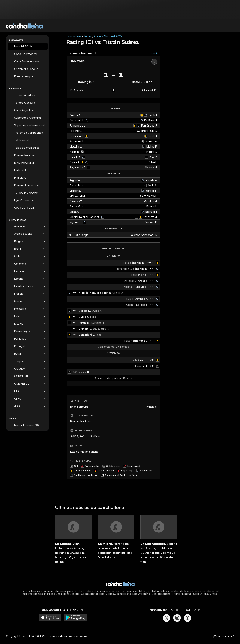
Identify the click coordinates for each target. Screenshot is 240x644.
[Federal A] (28, 170)
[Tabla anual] (28, 140)
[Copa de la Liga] (28, 207)
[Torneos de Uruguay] (28, 369)
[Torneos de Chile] (28, 256)
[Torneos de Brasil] (28, 249)
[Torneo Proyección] (28, 192)
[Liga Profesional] (28, 200)
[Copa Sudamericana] (28, 61)
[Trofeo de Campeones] (28, 133)
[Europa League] (28, 76)
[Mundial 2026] (28, 46)
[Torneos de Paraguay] (28, 339)
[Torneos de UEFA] (28, 399)
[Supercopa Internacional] (28, 125)
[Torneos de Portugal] (28, 346)
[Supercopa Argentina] (28, 118)
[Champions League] (28, 69)
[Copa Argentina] (28, 110)
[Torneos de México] (28, 324)
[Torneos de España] (28, 279)
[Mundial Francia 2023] (28, 425)
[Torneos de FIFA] (28, 391)
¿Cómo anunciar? (223, 636)
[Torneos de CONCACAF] (28, 376)
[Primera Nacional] (28, 155)
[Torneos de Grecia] (28, 301)
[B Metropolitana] (28, 162)
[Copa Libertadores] (28, 54)
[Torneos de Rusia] (28, 354)
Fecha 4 (153, 53)
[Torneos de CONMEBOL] (28, 384)
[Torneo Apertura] (28, 95)
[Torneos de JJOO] (28, 406)
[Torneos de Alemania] (28, 226)
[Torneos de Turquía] (28, 361)
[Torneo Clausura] (28, 103)
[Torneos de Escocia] (28, 271)
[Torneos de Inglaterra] (28, 309)
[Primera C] (28, 177)
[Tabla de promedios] (28, 148)
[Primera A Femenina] (28, 185)
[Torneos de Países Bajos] (28, 331)
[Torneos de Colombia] (28, 264)
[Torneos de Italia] (28, 316)
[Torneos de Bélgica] (28, 241)
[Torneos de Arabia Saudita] (28, 234)
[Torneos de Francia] (28, 294)
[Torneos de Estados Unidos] (28, 286)
